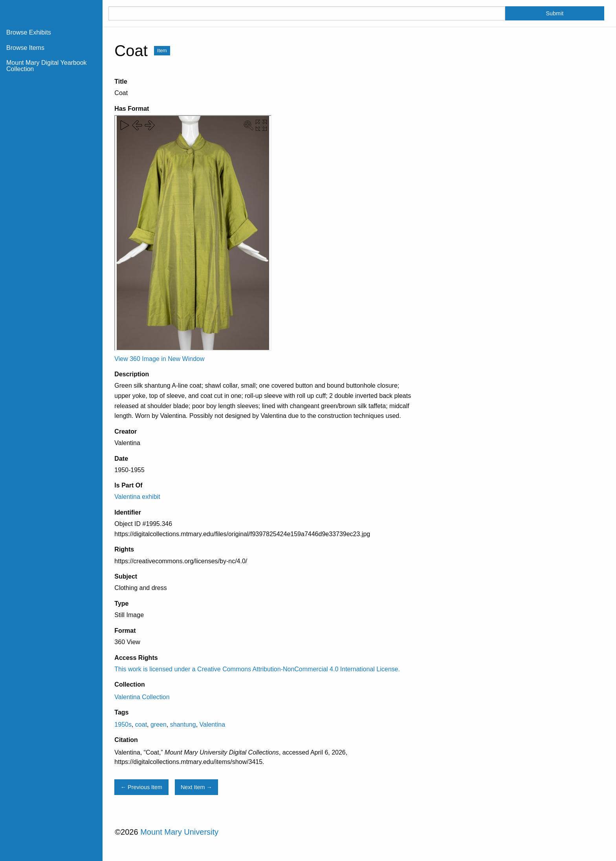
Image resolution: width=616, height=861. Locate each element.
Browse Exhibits (29, 32)
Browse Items (25, 48)
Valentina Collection (142, 697)
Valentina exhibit (137, 497)
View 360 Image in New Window (159, 359)
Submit (555, 13)
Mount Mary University (179, 832)
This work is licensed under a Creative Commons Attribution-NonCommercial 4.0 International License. (257, 669)
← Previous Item (141, 787)
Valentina (213, 725)
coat (141, 725)
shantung (183, 725)
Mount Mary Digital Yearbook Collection (47, 66)
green (159, 725)
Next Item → (196, 787)
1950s (123, 725)
